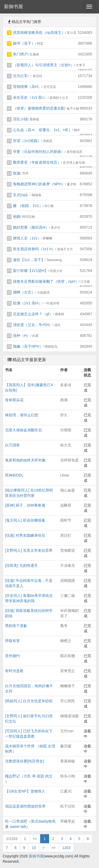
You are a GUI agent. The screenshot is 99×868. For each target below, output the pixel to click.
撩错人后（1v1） (27, 238)
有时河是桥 (14, 671)
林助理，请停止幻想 (22, 415)
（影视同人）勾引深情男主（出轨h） (44, 65)
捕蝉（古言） (24, 292)
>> (53, 848)
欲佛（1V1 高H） (27, 303)
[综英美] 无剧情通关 (21, 565)
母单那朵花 (14, 400)
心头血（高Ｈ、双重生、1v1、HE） (43, 130)
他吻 (17, 216)
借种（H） (22, 336)
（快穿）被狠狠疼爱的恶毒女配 (39, 108)
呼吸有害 (12, 641)
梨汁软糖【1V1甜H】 (30, 271)
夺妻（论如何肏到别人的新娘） (39, 152)
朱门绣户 (20, 54)
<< (35, 839)
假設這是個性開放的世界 (25, 806)
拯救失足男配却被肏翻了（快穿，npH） (46, 281)
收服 (17, 173)
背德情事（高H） (27, 87)
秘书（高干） (24, 43)
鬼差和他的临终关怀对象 (25, 460)
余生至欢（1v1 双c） (30, 97)
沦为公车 (20, 76)
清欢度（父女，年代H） (33, 325)
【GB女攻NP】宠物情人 (25, 791)
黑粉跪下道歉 (16, 626)
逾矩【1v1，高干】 (29, 260)
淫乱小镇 (20, 119)
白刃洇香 (12, 445)
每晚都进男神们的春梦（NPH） (39, 184)
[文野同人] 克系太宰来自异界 (29, 550)
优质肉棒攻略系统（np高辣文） (39, 32)
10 (34, 848)
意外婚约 (12, 656)
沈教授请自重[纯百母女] (25, 761)
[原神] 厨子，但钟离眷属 (25, 505)
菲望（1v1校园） (27, 141)
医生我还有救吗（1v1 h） (34, 249)
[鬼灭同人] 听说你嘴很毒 (25, 520)
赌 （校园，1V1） (28, 206)
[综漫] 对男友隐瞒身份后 (25, 535)
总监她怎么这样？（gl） (33, 314)
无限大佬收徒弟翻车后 (23, 430)
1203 (66, 848)
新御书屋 (13, 7)
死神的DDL (14, 475)
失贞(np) (20, 195)
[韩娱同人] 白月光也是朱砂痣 (29, 701)
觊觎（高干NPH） (28, 346)
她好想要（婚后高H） (31, 227)
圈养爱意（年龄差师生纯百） (37, 162)
